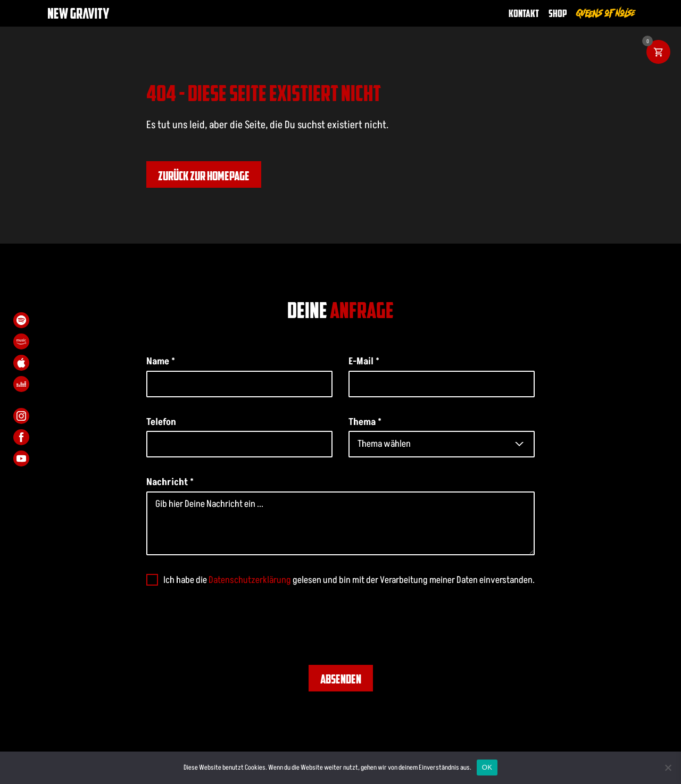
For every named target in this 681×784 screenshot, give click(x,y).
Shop (558, 13)
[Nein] (668, 768)
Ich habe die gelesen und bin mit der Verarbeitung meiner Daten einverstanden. (349, 580)
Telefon (161, 422)
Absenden (341, 679)
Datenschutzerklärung (250, 580)
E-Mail (364, 361)
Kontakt (524, 13)
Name (161, 361)
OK (487, 767)
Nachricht (170, 482)
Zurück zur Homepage (204, 176)
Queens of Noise (606, 13)
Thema (365, 422)
